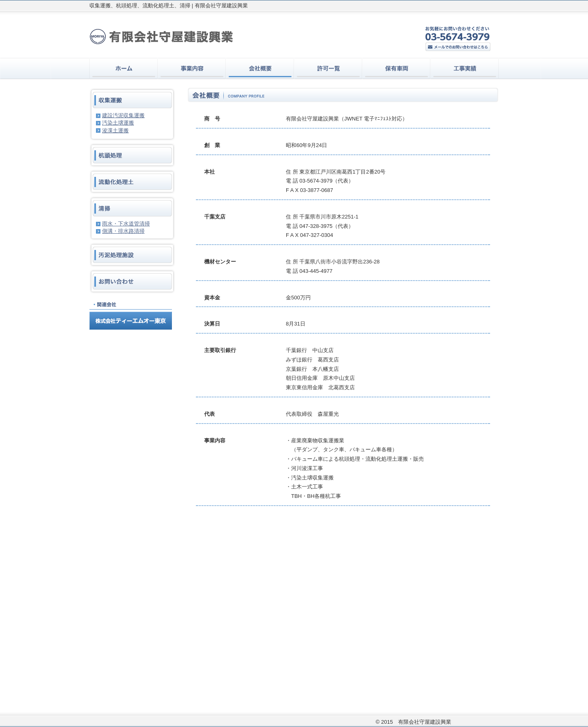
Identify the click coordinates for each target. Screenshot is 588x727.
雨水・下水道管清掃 (126, 224)
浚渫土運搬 (115, 130)
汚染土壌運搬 (118, 123)
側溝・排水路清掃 (123, 231)
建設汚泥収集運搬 (123, 115)
